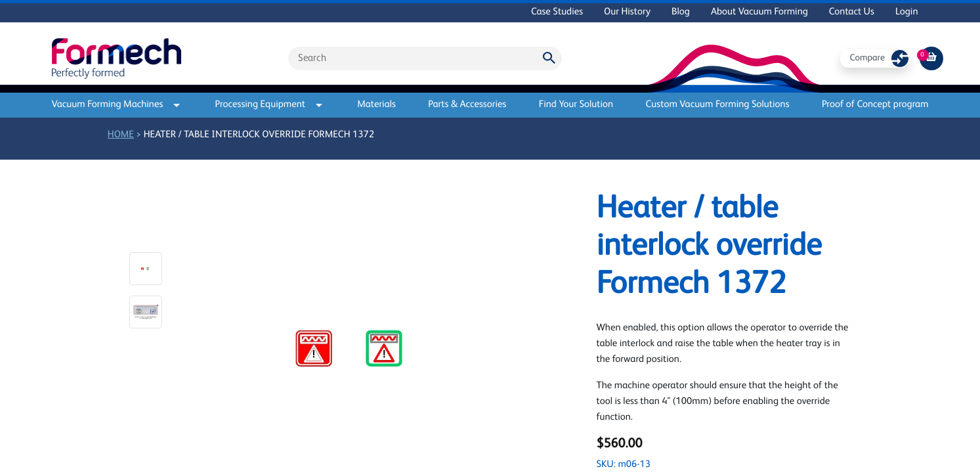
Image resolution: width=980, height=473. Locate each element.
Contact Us (852, 12)
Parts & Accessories (467, 105)
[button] (146, 269)
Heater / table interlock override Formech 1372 (259, 135)
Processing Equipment (268, 105)
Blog (681, 12)
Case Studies (557, 12)
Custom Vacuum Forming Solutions (718, 105)
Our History (627, 12)
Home (121, 135)
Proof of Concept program (875, 105)
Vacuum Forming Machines (116, 105)
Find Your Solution (576, 105)
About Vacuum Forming (759, 12)
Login (907, 12)
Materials (376, 105)
